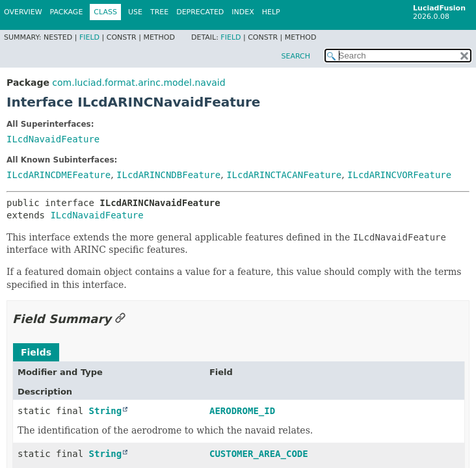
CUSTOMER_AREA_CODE (259, 454)
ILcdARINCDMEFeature (59, 175)
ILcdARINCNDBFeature (168, 175)
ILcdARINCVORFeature (399, 175)
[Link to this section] (120, 319)
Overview (23, 12)
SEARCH (296, 56)
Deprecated (200, 12)
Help (271, 12)
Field (89, 37)
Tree (159, 12)
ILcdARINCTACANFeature (284, 175)
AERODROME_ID (242, 411)
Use (135, 12)
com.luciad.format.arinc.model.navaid (139, 83)
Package (67, 12)
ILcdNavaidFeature (53, 139)
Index (243, 12)
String (106, 411)
